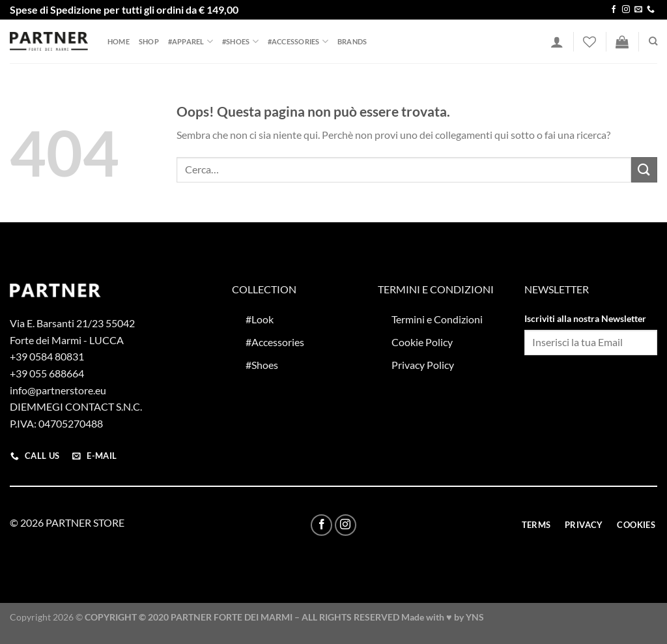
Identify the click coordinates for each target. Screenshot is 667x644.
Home (119, 41)
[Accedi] (557, 42)
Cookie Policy (422, 342)
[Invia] (644, 170)
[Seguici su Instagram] (626, 10)
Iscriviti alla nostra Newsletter (585, 318)
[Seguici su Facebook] (614, 10)
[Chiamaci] (651, 10)
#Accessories (298, 41)
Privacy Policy (423, 365)
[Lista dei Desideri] (589, 42)
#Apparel (191, 41)
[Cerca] (653, 41)
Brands (352, 41)
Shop (149, 41)
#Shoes (240, 41)
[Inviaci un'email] (638, 10)
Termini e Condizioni (437, 319)
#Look (260, 319)
